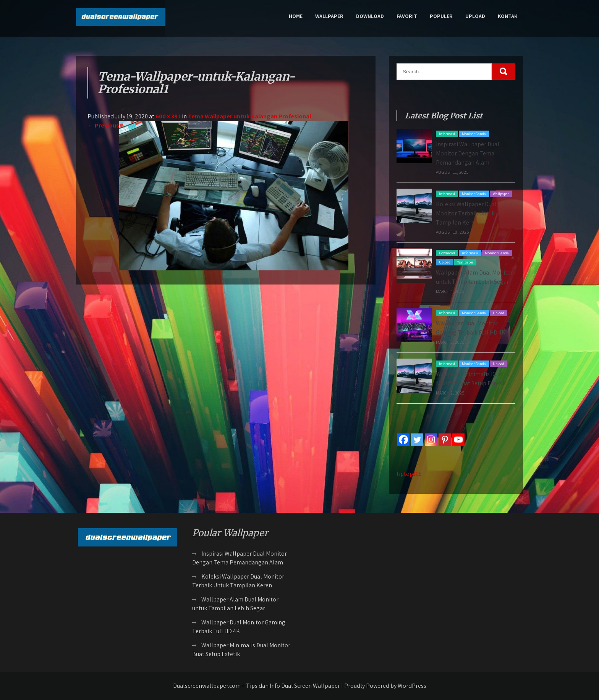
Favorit (407, 16)
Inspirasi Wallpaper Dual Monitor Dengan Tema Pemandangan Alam (468, 153)
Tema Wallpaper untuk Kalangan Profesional (249, 116)
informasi (447, 134)
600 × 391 (168, 116)
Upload (475, 16)
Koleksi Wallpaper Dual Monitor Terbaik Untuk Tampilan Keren (466, 213)
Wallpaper (329, 16)
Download (370, 16)
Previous (103, 125)
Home (296, 16)
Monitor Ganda (474, 134)
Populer (441, 16)
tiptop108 (409, 474)
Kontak (508, 16)
